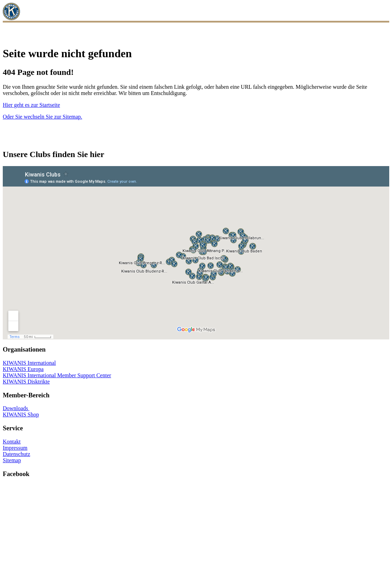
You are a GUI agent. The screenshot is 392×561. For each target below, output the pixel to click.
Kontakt (12, 442)
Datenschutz (16, 454)
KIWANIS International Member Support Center (57, 375)
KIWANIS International (29, 363)
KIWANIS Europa (23, 369)
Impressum (15, 448)
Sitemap (12, 460)
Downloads (16, 408)
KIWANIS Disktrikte (26, 382)
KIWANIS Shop (21, 415)
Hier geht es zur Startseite (31, 105)
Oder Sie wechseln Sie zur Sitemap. (42, 117)
